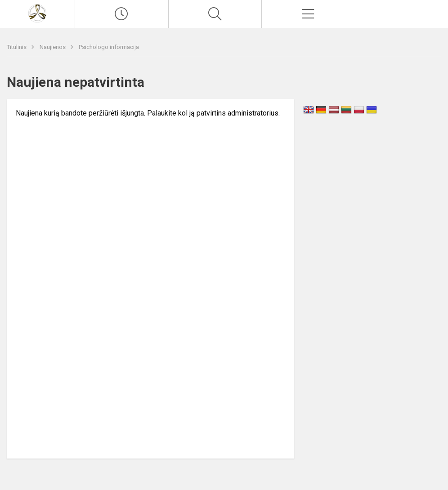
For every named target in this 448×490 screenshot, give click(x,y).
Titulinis (17, 47)
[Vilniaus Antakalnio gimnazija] (37, 13)
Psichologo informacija (109, 47)
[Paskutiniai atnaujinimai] (121, 14)
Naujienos (53, 47)
